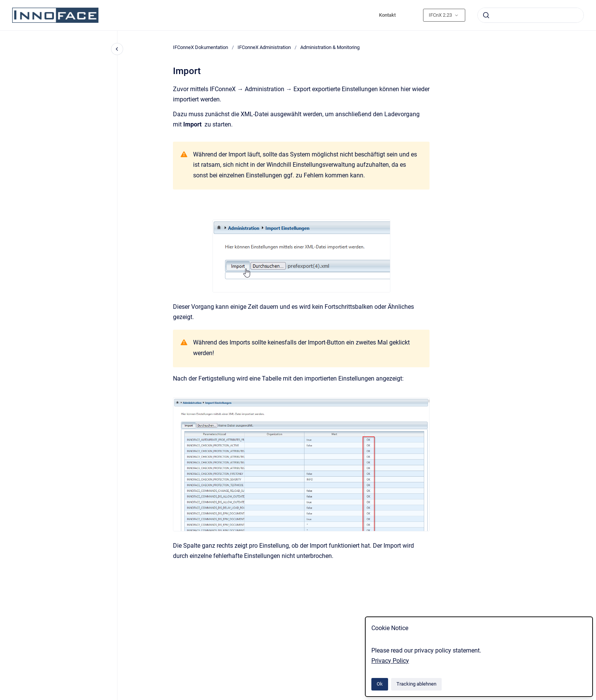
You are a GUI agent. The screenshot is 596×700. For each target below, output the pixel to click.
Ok (380, 684)
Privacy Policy (390, 661)
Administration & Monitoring (330, 47)
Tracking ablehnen (416, 684)
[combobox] (531, 15)
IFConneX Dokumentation (201, 47)
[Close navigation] (117, 49)
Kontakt (387, 15)
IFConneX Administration (264, 47)
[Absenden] (486, 15)
